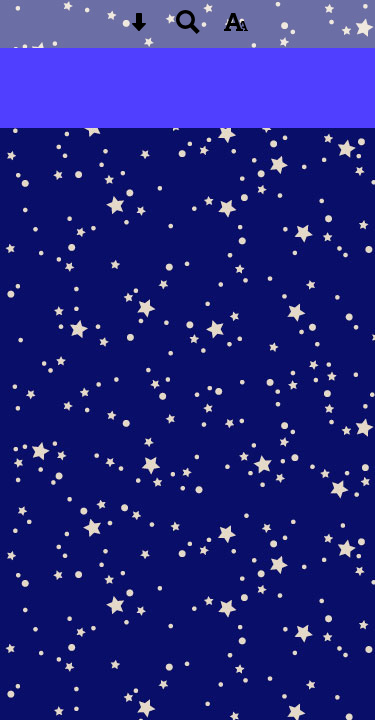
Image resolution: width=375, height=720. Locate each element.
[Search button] (188, 28)
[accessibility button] (236, 28)
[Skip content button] (139, 28)
